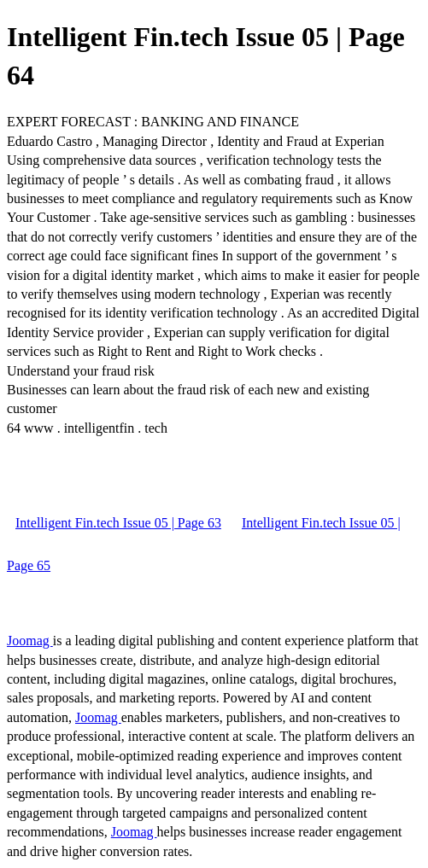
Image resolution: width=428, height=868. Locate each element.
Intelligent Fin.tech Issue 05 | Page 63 (118, 523)
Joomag (30, 641)
